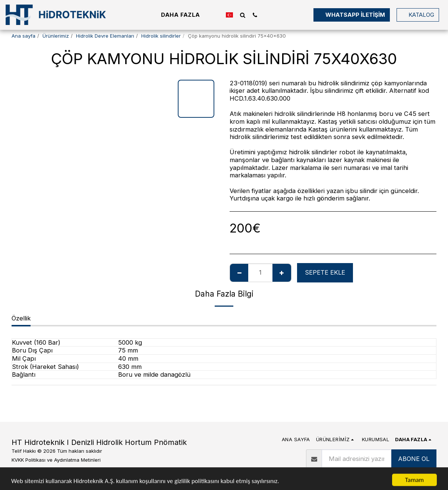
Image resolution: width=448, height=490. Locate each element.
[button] (242, 15)
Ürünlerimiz (56, 36)
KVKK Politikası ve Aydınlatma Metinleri (56, 460)
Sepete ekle (325, 272)
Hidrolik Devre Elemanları (105, 36)
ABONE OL (414, 459)
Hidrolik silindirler (161, 36)
